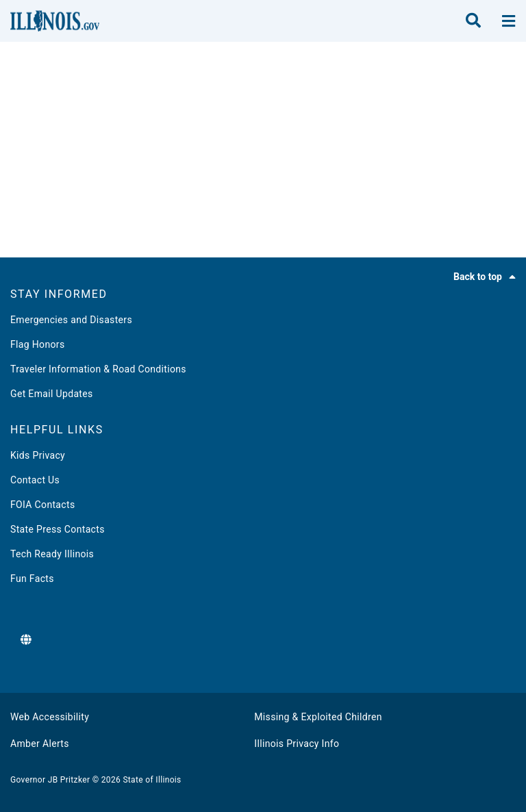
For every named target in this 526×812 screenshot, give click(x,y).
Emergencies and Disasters (71, 320)
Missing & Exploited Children (318, 717)
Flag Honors (38, 344)
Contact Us (35, 480)
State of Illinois (152, 780)
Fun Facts (32, 579)
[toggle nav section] (509, 21)
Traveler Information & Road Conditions (98, 369)
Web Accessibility (50, 717)
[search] (473, 21)
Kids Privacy (38, 455)
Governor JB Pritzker (50, 780)
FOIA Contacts (42, 505)
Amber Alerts (40, 744)
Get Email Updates (52, 394)
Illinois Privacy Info (297, 744)
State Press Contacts (58, 529)
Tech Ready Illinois (52, 554)
